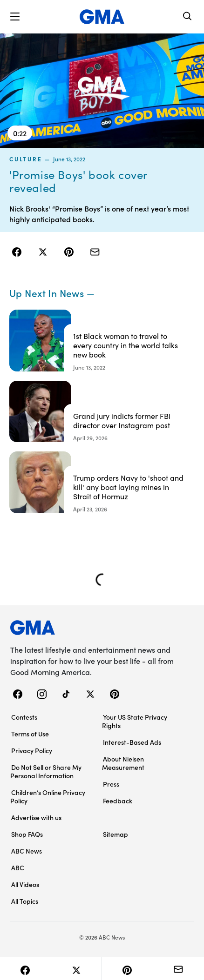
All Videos (25, 884)
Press (111, 784)
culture (26, 159)
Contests (24, 717)
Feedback (118, 801)
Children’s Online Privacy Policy (48, 796)
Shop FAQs (27, 834)
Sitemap (116, 834)
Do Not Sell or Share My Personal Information (46, 771)
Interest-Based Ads (132, 742)
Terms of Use (30, 734)
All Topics (25, 901)
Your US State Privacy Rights (135, 721)
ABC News (27, 851)
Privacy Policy (32, 750)
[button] (15, 17)
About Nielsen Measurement (123, 763)
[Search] (188, 17)
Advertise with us (36, 817)
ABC (18, 867)
